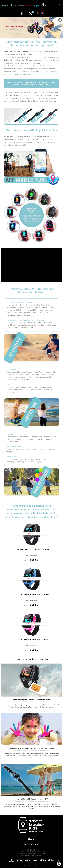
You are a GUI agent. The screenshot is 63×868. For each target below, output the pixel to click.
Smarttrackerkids (43, 702)
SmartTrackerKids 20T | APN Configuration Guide (31, 700)
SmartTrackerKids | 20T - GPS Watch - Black (31, 549)
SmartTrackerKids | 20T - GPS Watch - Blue (31, 594)
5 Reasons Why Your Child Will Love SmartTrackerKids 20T (31, 748)
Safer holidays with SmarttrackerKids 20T (31, 799)
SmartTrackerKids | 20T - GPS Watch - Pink (31, 640)
